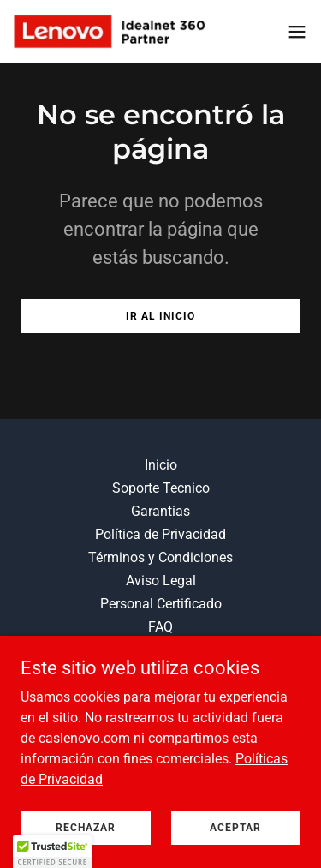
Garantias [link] (160, 511)
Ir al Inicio (160, 316)
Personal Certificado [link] (161, 604)
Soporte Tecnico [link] (161, 488)
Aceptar (235, 827)
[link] (110, 31)
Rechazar (86, 827)
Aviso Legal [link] (161, 581)
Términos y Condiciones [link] (160, 557)
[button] (297, 32)
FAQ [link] (160, 627)
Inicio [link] (161, 465)
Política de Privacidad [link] (160, 534)
